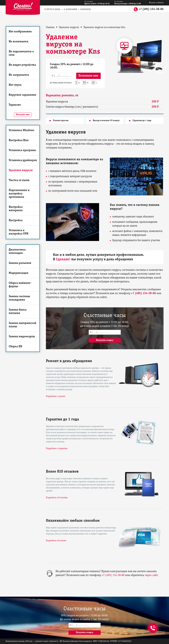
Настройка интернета (16, 209)
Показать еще (23, 115)
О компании (70, 9)
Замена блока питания (18, 312)
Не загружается (19, 75)
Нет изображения (20, 32)
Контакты (86, 9)
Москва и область (156, 3)
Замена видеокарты (22, 337)
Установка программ (22, 150)
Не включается (19, 42)
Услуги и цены (52, 9)
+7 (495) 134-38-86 (151, 9)
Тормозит (15, 105)
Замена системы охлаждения (19, 298)
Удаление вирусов (21, 170)
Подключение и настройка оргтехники (19, 194)
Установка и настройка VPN (19, 232)
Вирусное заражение (22, 95)
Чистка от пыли (19, 180)
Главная (50, 27)
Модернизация (19, 273)
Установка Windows (22, 130)
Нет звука (15, 85)
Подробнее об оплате (56, 541)
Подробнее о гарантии (57, 449)
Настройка (16, 220)
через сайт (151, 575)
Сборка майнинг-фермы (20, 285)
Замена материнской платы (22, 325)
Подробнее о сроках (56, 396)
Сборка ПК (15, 347)
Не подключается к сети (21, 53)
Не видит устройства (22, 65)
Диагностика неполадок (17, 251)
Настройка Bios (19, 140)
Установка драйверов (23, 160)
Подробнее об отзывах (57, 498)
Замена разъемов (20, 263)
